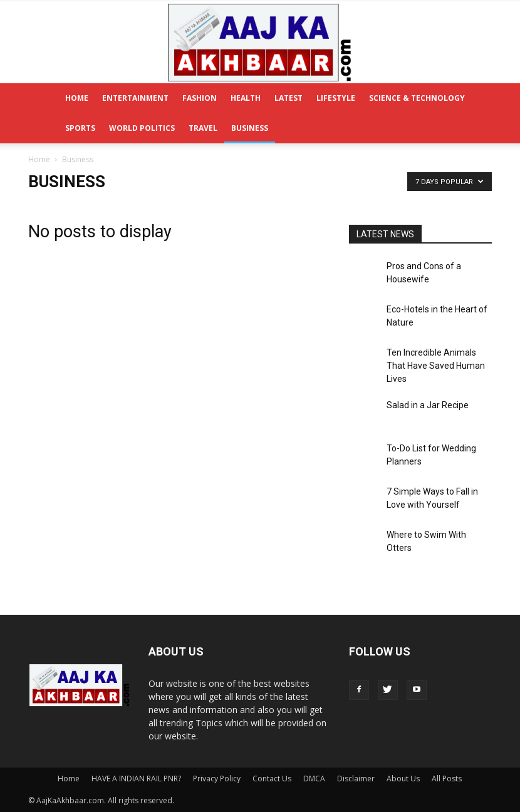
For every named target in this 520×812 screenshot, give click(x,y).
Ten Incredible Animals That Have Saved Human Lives (436, 366)
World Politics (142, 128)
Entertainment (135, 98)
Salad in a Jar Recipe (428, 405)
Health (246, 98)
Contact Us (272, 779)
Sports (80, 128)
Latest (289, 98)
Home (77, 98)
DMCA (314, 779)
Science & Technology (417, 98)
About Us (403, 779)
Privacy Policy (217, 779)
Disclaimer (356, 779)
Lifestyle (336, 98)
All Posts (447, 779)
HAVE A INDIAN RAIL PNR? (136, 779)
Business (250, 128)
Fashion (200, 98)
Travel (203, 128)
